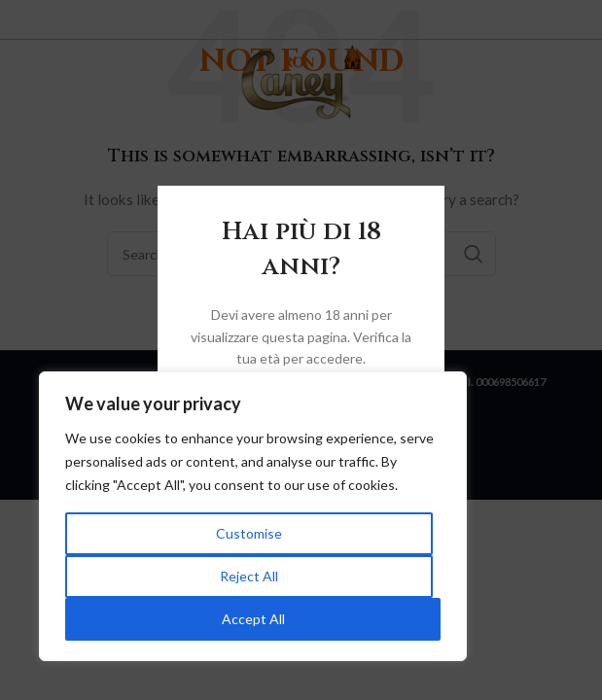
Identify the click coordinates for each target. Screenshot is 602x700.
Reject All (249, 576)
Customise (249, 533)
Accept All (253, 619)
